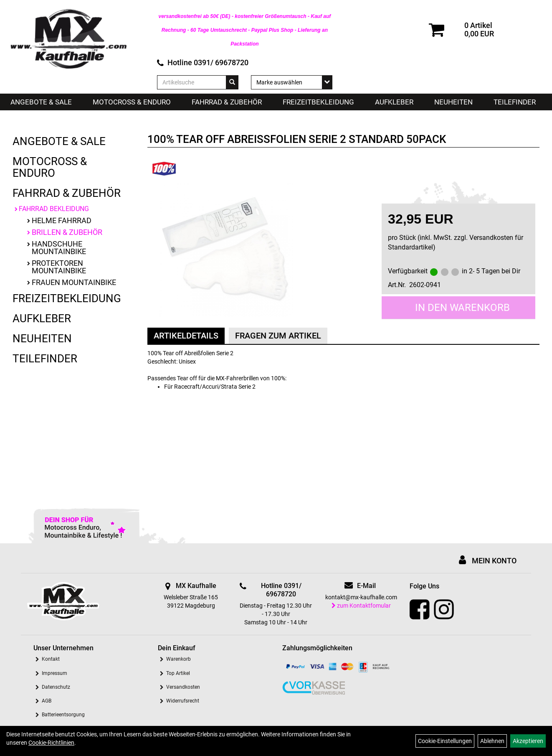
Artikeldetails (186, 336)
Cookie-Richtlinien (51, 743)
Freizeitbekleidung (318, 102)
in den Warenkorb (462, 308)
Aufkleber (394, 102)
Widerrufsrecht (183, 701)
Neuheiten (453, 102)
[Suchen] (232, 82)
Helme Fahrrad (62, 220)
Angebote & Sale (41, 102)
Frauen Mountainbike (74, 282)
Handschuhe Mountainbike (59, 248)
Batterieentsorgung (63, 715)
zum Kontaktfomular (361, 606)
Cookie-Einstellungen (445, 741)
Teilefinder (515, 102)
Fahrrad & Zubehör (227, 102)
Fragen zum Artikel (278, 336)
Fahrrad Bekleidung (54, 209)
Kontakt (51, 659)
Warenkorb (179, 659)
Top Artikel (178, 673)
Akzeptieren (528, 741)
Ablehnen (492, 741)
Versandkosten (183, 687)
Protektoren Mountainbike (59, 267)
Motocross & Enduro (132, 102)
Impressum (54, 673)
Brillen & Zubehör (67, 232)
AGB (47, 701)
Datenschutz (56, 687)
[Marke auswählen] (292, 82)
